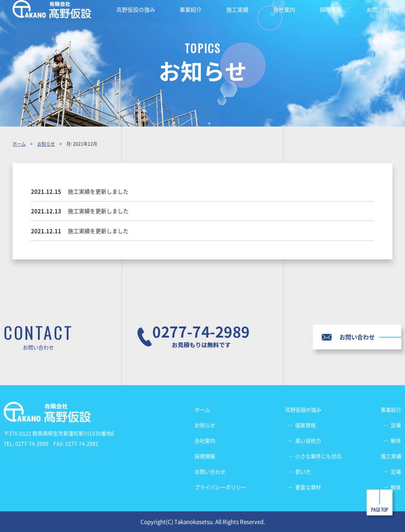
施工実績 (237, 10)
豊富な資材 (308, 487)
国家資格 (306, 425)
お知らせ (46, 144)
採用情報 (331, 10)
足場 (396, 425)
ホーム (19, 144)
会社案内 (284, 10)
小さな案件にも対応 (318, 456)
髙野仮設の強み (136, 10)
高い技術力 (308, 441)
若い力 (303, 471)
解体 (396, 441)
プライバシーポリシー (220, 487)
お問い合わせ (383, 10)
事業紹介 (191, 10)
